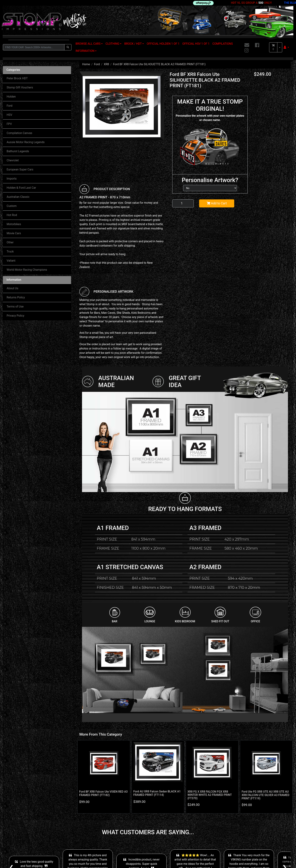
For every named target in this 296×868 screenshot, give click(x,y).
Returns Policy (16, 297)
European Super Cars (20, 169)
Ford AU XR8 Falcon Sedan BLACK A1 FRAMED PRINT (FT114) (157, 793)
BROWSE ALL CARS (88, 44)
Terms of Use (15, 307)
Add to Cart (217, 203)
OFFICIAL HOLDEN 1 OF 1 (163, 44)
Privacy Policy (15, 316)
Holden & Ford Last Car (21, 188)
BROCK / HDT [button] (133, 44)
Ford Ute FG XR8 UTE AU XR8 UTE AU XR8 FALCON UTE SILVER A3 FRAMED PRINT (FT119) (265, 795)
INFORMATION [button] (85, 51)
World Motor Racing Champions (27, 270)
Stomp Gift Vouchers (20, 87)
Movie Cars (14, 233)
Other (10, 242)
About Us (12, 288)
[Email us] (247, 45)
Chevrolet (13, 160)
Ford (9, 106)
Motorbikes (14, 224)
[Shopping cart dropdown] (280, 47)
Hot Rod (12, 215)
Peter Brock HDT (17, 78)
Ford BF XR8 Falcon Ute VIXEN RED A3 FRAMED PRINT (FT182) (103, 793)
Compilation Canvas (19, 133)
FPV (9, 124)
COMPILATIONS (223, 44)
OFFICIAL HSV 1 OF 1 (196, 44)
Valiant (11, 261)
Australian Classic (18, 197)
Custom (12, 206)
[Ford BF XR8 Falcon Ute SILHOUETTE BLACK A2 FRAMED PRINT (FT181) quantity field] (183, 203)
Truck (10, 251)
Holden (11, 97)
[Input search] (34, 47)
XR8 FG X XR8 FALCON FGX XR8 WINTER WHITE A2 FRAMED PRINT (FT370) (210, 795)
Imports (12, 179)
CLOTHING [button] (112, 44)
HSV (9, 115)
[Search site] (68, 47)
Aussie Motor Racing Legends (26, 142)
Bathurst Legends (18, 151)
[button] (286, 47)
